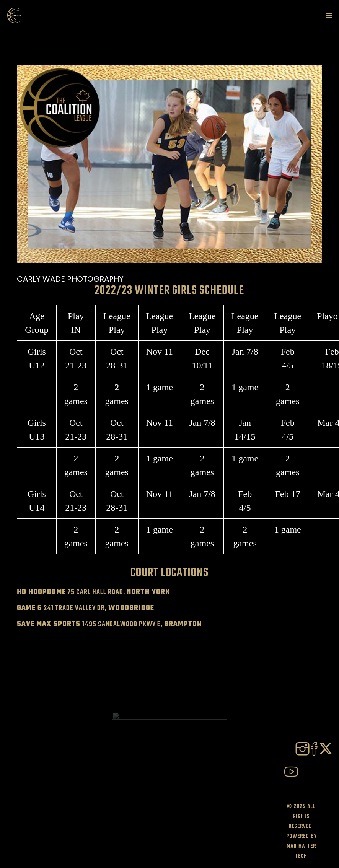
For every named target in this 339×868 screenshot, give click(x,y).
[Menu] (326, 15)
